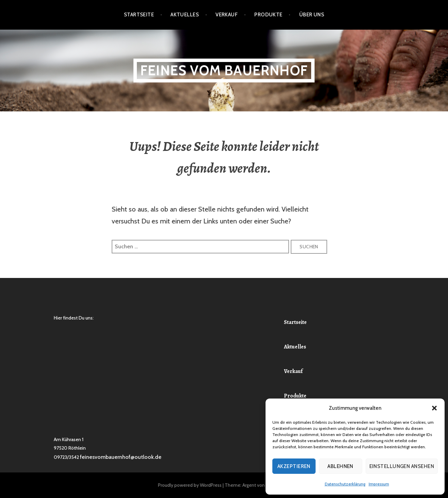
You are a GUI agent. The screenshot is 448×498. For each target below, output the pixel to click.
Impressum (379, 484)
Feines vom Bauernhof (224, 70)
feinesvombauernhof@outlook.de (121, 457)
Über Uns (312, 15)
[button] (434, 408)
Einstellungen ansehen (402, 466)
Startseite (139, 15)
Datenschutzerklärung (345, 484)
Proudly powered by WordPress (190, 485)
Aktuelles (185, 15)
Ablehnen (340, 466)
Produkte (268, 15)
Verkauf (227, 15)
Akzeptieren (294, 466)
